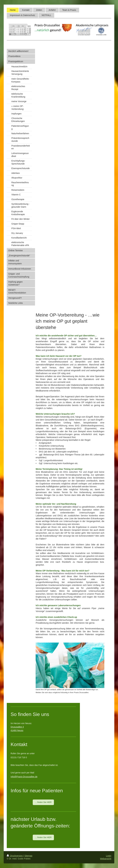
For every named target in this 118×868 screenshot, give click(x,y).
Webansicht (106, 859)
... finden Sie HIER (43, 802)
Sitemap (28, 856)
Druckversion (15, 856)
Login (109, 856)
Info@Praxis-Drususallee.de (24, 777)
